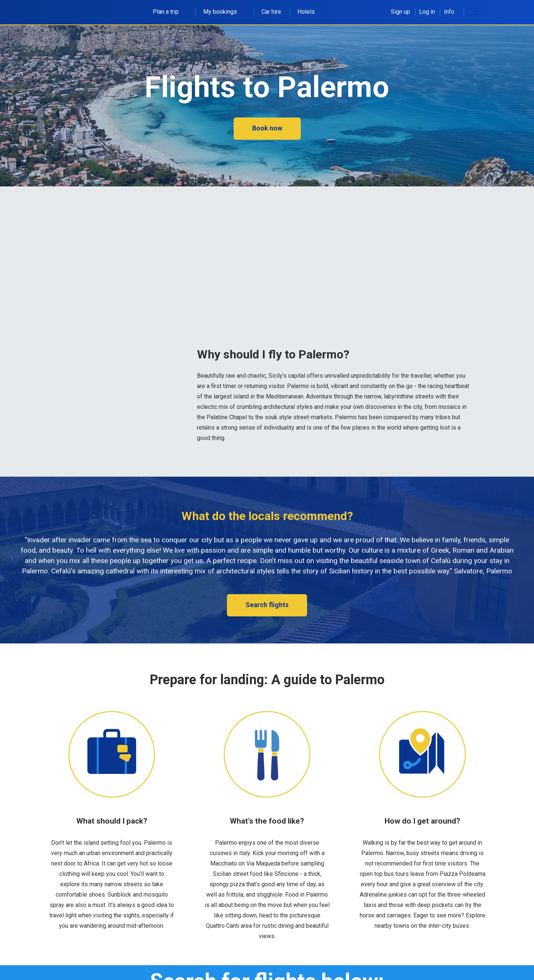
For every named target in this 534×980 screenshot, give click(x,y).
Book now (267, 128)
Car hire (271, 12)
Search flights (267, 605)
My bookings (224, 12)
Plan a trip (170, 12)
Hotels (306, 12)
